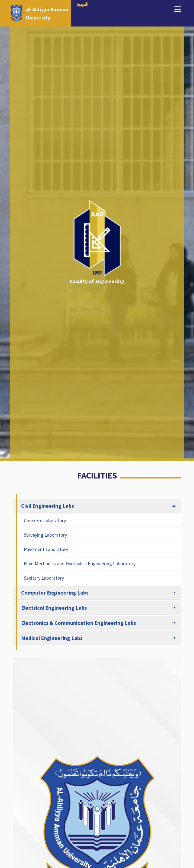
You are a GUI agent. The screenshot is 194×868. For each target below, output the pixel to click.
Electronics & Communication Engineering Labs (79, 623)
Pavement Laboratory (46, 549)
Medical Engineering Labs (52, 638)
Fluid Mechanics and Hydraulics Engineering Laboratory (80, 564)
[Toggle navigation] (178, 9)
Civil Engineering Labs (48, 506)
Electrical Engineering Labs (54, 608)
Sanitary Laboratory (44, 578)
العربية (83, 5)
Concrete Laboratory (45, 521)
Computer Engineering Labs (55, 593)
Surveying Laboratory (45, 535)
